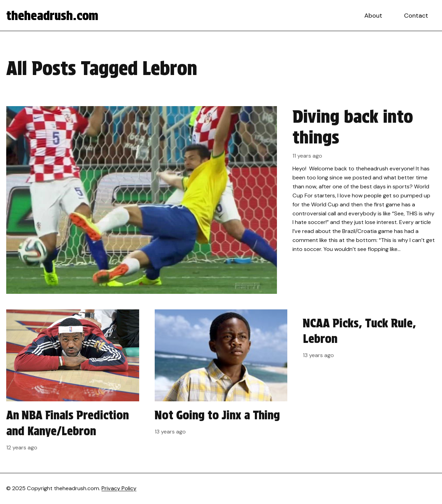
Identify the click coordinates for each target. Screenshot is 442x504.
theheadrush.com (52, 16)
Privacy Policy (119, 488)
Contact (416, 16)
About (373, 16)
